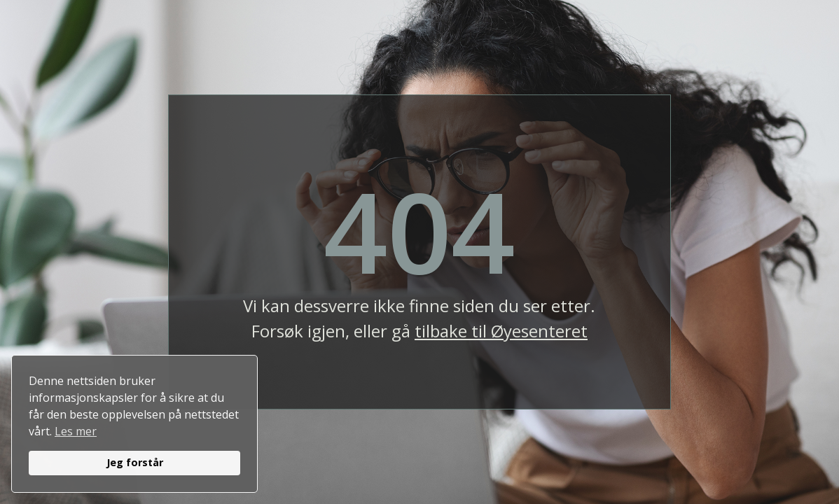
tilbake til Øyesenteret (501, 331)
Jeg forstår (135, 462)
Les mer (76, 431)
